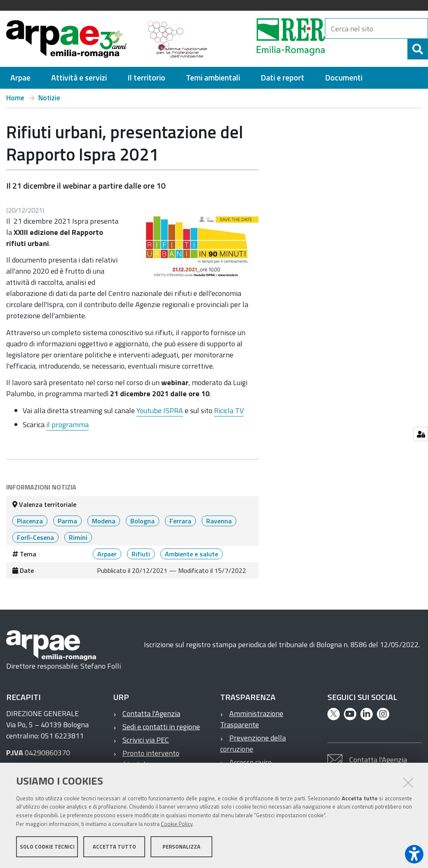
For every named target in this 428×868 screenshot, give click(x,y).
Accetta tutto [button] (114, 847)
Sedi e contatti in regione (161, 727)
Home (15, 98)
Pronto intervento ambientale (146, 759)
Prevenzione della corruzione (253, 743)
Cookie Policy (177, 824)
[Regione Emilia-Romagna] (270, 39)
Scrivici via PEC (146, 740)
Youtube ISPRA (160, 410)
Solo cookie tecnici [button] (47, 847)
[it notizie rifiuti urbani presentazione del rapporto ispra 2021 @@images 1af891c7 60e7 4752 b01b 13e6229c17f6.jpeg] (197, 246)
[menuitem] (20, 78)
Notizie (49, 98)
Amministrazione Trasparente (252, 719)
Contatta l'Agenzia (151, 713)
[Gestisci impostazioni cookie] (421, 434)
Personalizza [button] (181, 847)
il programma (67, 425)
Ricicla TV (229, 410)
